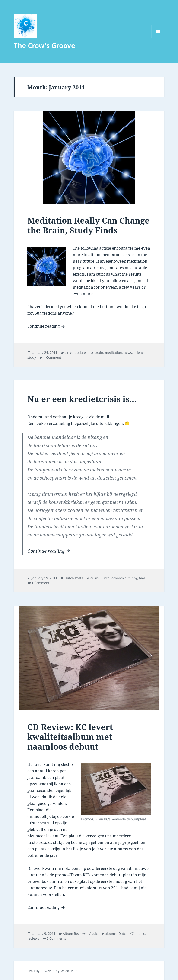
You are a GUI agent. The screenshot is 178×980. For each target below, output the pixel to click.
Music (93, 933)
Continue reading (47, 326)
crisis (94, 578)
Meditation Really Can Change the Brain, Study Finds (88, 225)
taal (142, 578)
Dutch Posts (74, 578)
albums (111, 933)
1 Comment (52, 357)
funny (133, 578)
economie (119, 578)
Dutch (105, 578)
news (128, 352)
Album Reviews (75, 933)
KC (132, 933)
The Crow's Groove (44, 45)
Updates (81, 352)
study (32, 357)
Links (69, 352)
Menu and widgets (158, 38)
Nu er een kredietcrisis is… (82, 399)
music (140, 933)
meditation (113, 352)
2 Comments (56, 938)
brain (99, 352)
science (140, 352)
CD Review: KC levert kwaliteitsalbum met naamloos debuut (70, 737)
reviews (33, 938)
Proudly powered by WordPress (52, 971)
